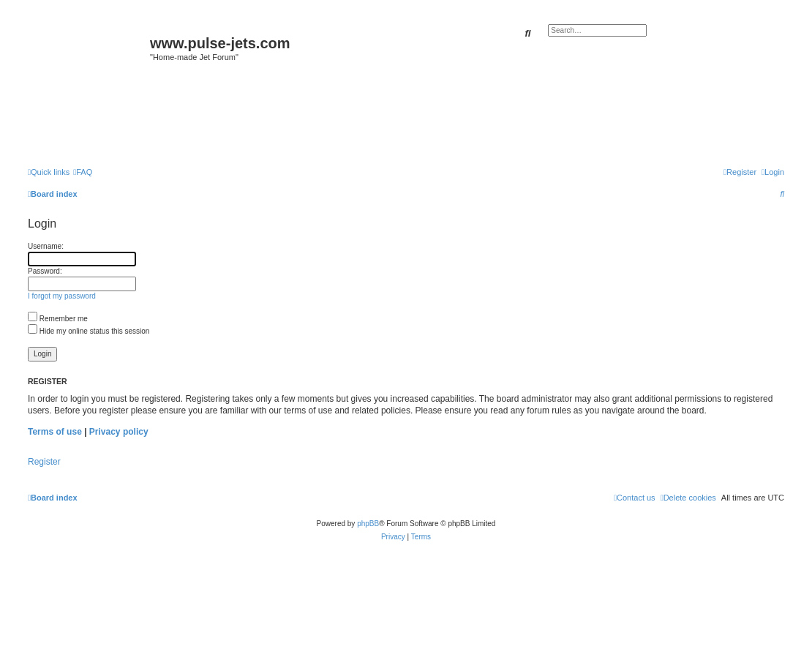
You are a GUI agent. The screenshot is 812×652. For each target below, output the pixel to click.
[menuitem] (83, 172)
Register (44, 462)
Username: (46, 246)
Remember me (58, 319)
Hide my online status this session (89, 331)
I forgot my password (62, 296)
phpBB (368, 524)
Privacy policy (119, 432)
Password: (45, 271)
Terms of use (55, 432)
